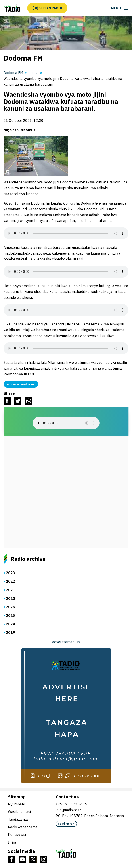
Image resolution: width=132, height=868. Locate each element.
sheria (34, 73)
